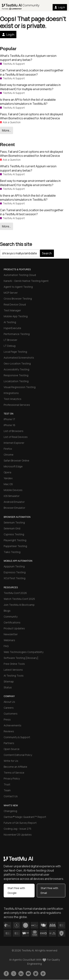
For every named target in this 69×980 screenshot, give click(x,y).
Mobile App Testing (16, 316)
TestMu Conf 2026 (15, 593)
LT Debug (10, 346)
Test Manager (12, 310)
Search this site (16, 244)
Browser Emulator (14, 508)
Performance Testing (17, 334)
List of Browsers (14, 431)
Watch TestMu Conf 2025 (19, 599)
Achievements (13, 725)
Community (11, 617)
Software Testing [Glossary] (21, 658)
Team (7, 790)
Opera (7, 472)
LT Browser (10, 340)
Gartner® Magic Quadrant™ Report (25, 817)
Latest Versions (13, 670)
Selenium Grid (12, 528)
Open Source (12, 749)
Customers (11, 714)
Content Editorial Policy (18, 755)
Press (7, 719)
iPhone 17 (9, 419)
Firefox (8, 449)
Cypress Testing (14, 534)
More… (6, 130)
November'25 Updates (18, 835)
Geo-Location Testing (17, 363)
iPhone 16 (9, 425)
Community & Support (17, 737)
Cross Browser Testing (18, 299)
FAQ (6, 646)
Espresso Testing (15, 572)
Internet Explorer (14, 443)
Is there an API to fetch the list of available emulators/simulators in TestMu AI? (28, 102)
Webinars (9, 640)
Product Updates (14, 628)
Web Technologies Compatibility (24, 652)
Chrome (9, 455)
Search (47, 253)
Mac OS (8, 484)
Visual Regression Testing (20, 387)
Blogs (7, 611)
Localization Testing (16, 381)
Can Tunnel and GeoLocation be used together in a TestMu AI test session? (32, 72)
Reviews (9, 731)
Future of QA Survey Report (20, 823)
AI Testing (10, 322)
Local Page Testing (15, 352)
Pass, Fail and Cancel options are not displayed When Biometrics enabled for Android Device (31, 116)
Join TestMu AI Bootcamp (19, 605)
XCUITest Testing (15, 578)
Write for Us (11, 761)
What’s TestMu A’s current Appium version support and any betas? (28, 58)
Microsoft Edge (13, 466)
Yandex (8, 478)
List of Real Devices (16, 437)
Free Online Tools (14, 664)
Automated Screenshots (19, 358)
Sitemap (9, 681)
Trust (7, 784)
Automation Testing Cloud (20, 275)
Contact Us (11, 796)
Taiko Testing (12, 552)
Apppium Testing (14, 566)
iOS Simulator (12, 496)
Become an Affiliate (15, 767)
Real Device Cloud (15, 304)
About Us (9, 702)
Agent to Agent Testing (18, 287)
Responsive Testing (16, 375)
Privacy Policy (12, 778)
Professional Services (17, 405)
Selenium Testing (14, 522)
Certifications (12, 622)
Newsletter (11, 634)
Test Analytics (13, 399)
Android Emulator (14, 502)
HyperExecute (12, 328)
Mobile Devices (13, 490)
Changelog (10, 811)
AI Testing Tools (14, 676)
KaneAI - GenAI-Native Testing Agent (26, 281)
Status (8, 687)
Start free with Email (49, 890)
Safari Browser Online (16, 460)
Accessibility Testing (16, 369)
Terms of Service (14, 773)
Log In (60, 7)
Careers (9, 708)
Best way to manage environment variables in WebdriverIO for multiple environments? (30, 87)
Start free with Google (16, 890)
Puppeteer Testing (15, 546)
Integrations (11, 393)
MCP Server (11, 293)
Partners (9, 743)
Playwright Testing (15, 540)
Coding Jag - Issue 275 (17, 829)
